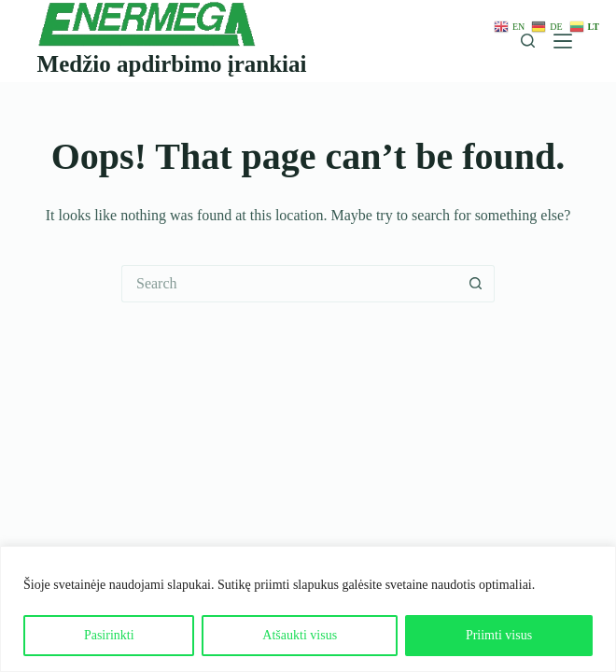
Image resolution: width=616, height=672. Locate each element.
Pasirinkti (109, 635)
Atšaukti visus (300, 635)
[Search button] (476, 284)
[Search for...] (289, 284)
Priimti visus (499, 635)
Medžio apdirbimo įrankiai (172, 64)
